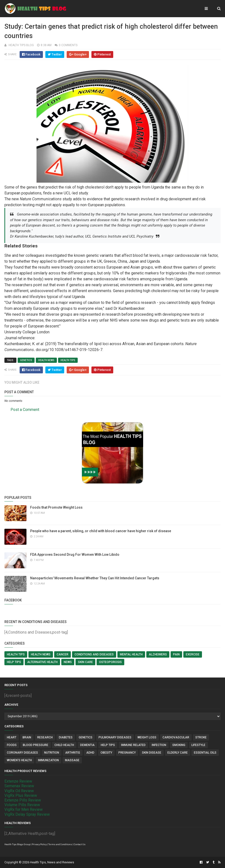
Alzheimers (158, 654)
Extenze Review (18, 781)
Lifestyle (198, 745)
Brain (27, 737)
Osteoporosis (110, 662)
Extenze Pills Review (23, 800)
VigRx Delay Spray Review (27, 814)
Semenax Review (19, 786)
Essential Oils (205, 753)
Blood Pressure (36, 745)
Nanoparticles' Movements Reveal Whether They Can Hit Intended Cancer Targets (95, 578)
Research (45, 737)
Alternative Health (42, 662)
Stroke (201, 737)
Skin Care (85, 662)
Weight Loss (147, 737)
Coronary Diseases (22, 753)
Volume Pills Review (22, 805)
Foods (12, 745)
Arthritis (73, 753)
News (68, 662)
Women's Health (19, 760)
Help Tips (14, 662)
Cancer (62, 654)
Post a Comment (25, 410)
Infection (159, 745)
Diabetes (66, 737)
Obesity (106, 753)
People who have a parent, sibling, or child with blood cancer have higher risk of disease (101, 531)
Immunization (48, 760)
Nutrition (52, 753)
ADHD (90, 753)
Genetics (26, 360)
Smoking (179, 745)
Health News (46, 360)
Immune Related (133, 745)
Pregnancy (127, 753)
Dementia (87, 745)
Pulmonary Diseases (115, 737)
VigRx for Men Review (24, 809)
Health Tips (68, 360)
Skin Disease (152, 753)
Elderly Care (178, 753)
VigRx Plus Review (21, 795)
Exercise (193, 654)
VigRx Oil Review (19, 791)
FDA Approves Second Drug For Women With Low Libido (75, 555)
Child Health (64, 745)
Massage (72, 760)
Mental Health (131, 654)
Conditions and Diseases (94, 654)
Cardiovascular (176, 737)
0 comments (68, 45)
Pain (176, 654)
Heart (12, 737)
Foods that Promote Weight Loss (56, 507)
